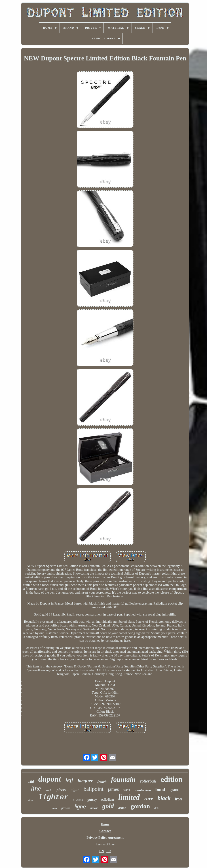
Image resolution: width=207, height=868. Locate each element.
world (49, 790)
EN (102, 851)
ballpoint (94, 789)
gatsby (92, 799)
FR (109, 851)
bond (160, 789)
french (102, 782)
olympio (78, 800)
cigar (75, 790)
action (122, 808)
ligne (80, 807)
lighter (53, 797)
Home (105, 824)
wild (31, 781)
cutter (54, 809)
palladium (108, 800)
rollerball (148, 781)
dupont (50, 779)
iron (178, 799)
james (113, 789)
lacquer (85, 781)
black (164, 798)
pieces (61, 790)
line (36, 788)
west (127, 790)
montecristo (143, 790)
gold (108, 806)
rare (149, 799)
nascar (94, 808)
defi (157, 808)
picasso (66, 808)
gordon (140, 806)
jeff (69, 780)
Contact (105, 831)
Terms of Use (105, 844)
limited (129, 797)
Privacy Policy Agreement (105, 838)
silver (31, 800)
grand (174, 790)
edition (172, 779)
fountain (123, 779)
